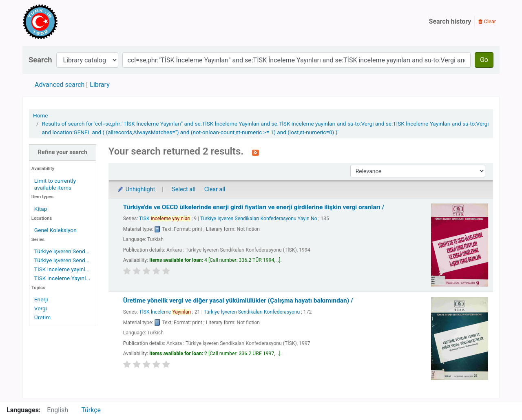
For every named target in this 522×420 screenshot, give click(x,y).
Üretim (42, 317)
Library (100, 85)
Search (40, 60)
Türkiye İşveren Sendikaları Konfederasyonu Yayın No (259, 219)
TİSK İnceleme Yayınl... (62, 278)
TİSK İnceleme (165, 312)
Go (484, 60)
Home (41, 115)
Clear (487, 21)
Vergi (41, 308)
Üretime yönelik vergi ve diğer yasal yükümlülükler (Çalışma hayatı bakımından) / (238, 301)
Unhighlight (136, 189)
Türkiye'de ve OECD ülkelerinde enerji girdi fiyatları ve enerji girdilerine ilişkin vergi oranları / (254, 207)
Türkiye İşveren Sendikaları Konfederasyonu (252, 312)
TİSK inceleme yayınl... (62, 269)
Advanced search (60, 85)
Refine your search (63, 152)
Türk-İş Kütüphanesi (64, 22)
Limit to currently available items (55, 184)
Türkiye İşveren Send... (62, 251)
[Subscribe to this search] (255, 152)
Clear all (215, 189)
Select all (184, 189)
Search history (450, 21)
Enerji (41, 299)
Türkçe (91, 410)
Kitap (41, 209)
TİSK (165, 219)
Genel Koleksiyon (55, 230)
